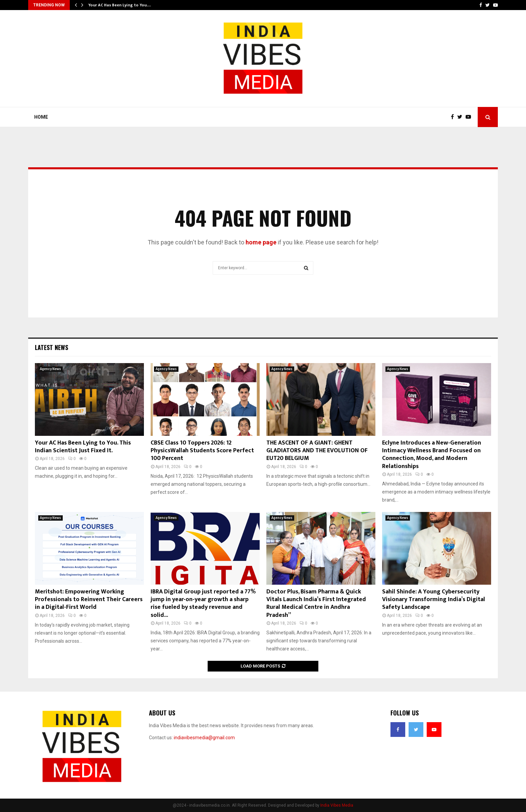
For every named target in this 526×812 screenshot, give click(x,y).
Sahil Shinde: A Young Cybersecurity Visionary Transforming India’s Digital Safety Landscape (434, 600)
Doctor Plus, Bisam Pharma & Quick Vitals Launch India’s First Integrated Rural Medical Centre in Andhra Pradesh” (316, 603)
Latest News (51, 347)
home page (261, 242)
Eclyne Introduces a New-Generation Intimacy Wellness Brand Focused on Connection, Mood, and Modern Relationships (432, 455)
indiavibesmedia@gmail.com (204, 738)
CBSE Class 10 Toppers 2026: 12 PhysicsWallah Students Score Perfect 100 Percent (202, 451)
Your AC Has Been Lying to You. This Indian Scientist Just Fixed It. (83, 447)
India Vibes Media (337, 805)
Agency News (50, 369)
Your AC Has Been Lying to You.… (120, 5)
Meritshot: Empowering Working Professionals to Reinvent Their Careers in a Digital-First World (89, 600)
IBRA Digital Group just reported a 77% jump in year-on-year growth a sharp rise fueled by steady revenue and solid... (203, 603)
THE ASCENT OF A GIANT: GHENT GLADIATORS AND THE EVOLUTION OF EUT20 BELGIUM (317, 451)
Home (41, 117)
